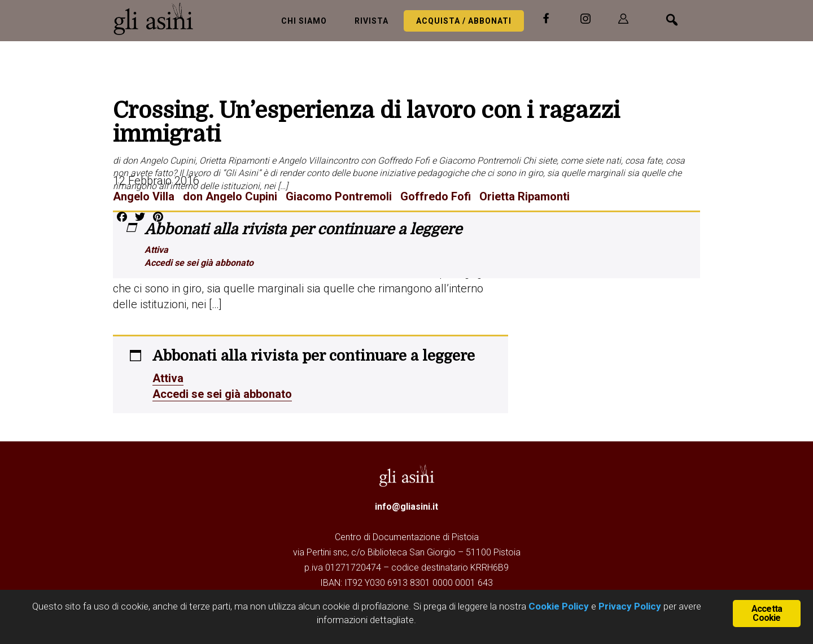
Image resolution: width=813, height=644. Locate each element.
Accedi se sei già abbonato (199, 263)
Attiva (156, 250)
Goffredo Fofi (436, 196)
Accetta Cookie (767, 613)
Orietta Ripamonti (524, 196)
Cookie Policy (558, 606)
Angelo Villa (144, 196)
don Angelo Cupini (230, 196)
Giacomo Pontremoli (339, 196)
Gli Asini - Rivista (158, 19)
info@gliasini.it (406, 507)
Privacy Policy (630, 606)
